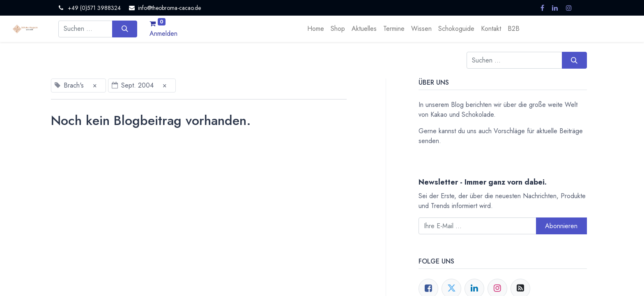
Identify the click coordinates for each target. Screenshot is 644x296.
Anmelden (163, 34)
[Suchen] (125, 29)
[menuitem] (316, 29)
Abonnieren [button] (561, 226)
